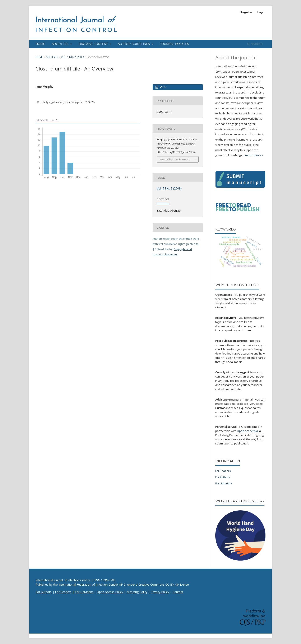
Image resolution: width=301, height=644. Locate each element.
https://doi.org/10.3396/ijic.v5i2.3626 (69, 102)
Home (40, 44)
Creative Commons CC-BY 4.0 (159, 584)
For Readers (223, 471)
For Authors (223, 477)
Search (255, 44)
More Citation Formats (175, 159)
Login (261, 12)
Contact (178, 592)
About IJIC (61, 44)
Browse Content (94, 44)
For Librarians (224, 483)
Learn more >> (253, 155)
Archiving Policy (137, 592)
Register (246, 12)
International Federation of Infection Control (89, 584)
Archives (52, 57)
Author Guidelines (134, 44)
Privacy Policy (160, 592)
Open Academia (247, 431)
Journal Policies (174, 44)
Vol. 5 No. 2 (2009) (72, 57)
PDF (163, 87)
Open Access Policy (110, 592)
